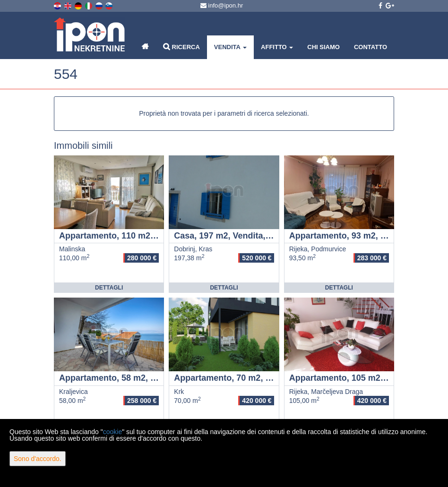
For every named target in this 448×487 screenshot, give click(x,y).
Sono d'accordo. (38, 459)
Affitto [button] (277, 47)
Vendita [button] (230, 47)
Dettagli (109, 288)
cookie (112, 432)
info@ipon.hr (222, 5)
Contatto (370, 47)
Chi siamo (323, 47)
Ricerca (181, 47)
